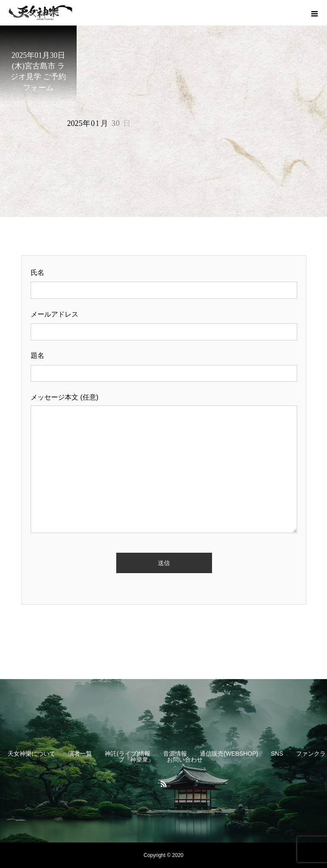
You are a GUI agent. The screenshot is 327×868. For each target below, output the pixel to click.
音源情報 (175, 754)
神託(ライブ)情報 (128, 754)
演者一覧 (80, 754)
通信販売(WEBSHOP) (229, 754)
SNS (277, 754)
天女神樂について (32, 754)
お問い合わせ (185, 759)
